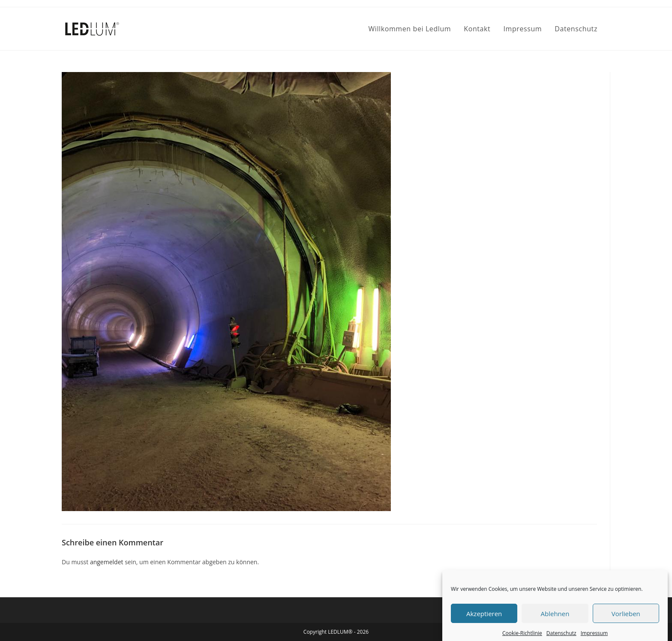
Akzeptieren (484, 619)
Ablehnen (555, 619)
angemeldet (107, 562)
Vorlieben (626, 619)
